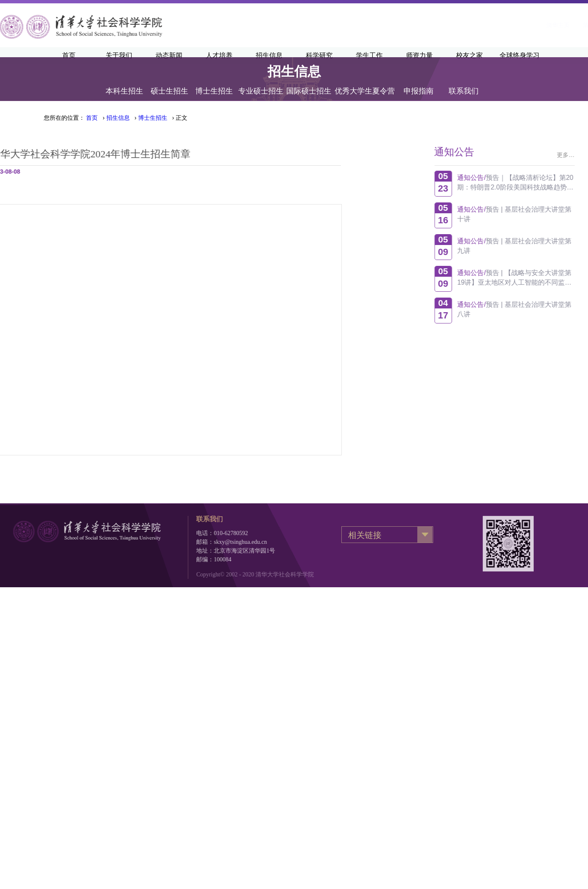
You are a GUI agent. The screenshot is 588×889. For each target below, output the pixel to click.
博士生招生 (214, 81)
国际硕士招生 (309, 81)
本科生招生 (124, 81)
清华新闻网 (491, 25)
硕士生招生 (169, 81)
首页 (92, 118)
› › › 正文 (137, 118)
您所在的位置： (64, 118)
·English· (530, 25)
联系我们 (464, 81)
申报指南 (419, 81)
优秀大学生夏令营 (365, 81)
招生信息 (118, 118)
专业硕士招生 (261, 81)
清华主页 (452, 25)
